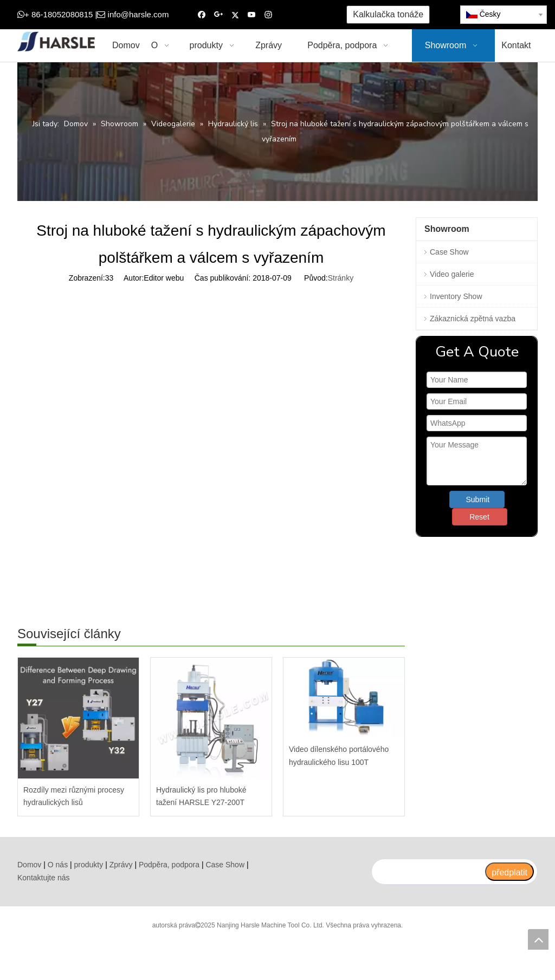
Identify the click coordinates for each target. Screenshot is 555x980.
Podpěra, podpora (169, 865)
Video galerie (452, 274)
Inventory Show (456, 296)
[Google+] (219, 15)
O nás (58, 865)
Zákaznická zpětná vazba (473, 319)
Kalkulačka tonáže (388, 14)
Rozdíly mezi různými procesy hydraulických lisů (74, 796)
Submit (478, 499)
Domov (29, 865)
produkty (89, 865)
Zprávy (121, 865)
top (538, 939)
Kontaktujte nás (44, 878)
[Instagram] (269, 15)
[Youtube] (252, 15)
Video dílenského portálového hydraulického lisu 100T (339, 756)
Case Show (449, 252)
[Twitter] (235, 15)
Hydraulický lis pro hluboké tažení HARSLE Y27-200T (201, 796)
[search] (428, 872)
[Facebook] (202, 15)
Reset (479, 517)
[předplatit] (509, 872)
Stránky (341, 278)
